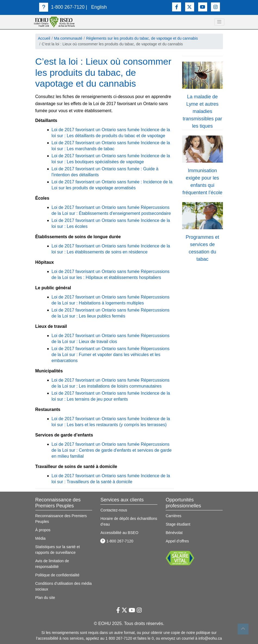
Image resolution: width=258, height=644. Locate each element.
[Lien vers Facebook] (177, 7)
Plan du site (45, 598)
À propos (43, 530)
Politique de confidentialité (57, 575)
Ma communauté (68, 38)
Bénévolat (174, 533)
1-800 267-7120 (62, 7)
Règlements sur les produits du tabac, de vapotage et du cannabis (142, 38)
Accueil (44, 38)
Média (41, 538)
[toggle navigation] (219, 22)
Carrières (173, 516)
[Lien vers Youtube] (203, 7)
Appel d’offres (177, 541)
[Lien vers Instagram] (215, 7)
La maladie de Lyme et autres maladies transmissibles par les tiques (202, 111)
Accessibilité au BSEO (119, 533)
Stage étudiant (178, 524)
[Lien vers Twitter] (190, 7)
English (99, 7)
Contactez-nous (114, 510)
